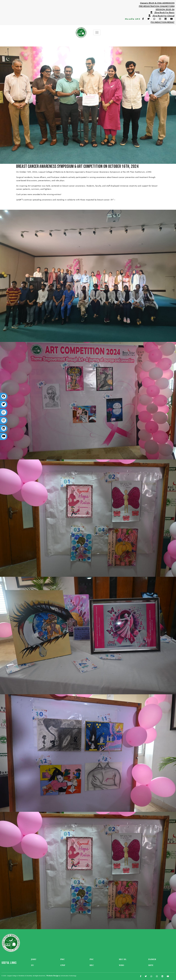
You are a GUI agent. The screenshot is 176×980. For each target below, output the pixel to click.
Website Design (52, 976)
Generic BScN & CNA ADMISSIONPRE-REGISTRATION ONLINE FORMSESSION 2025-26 (157, 6)
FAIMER (152, 959)
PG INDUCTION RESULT (163, 22)
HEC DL (123, 959)
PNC (92, 959)
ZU (32, 965)
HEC (92, 965)
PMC (63, 959)
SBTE (151, 965)
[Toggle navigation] (97, 32)
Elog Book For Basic (162, 12)
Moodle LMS (133, 19)
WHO (121, 965)
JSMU (34, 959)
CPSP (63, 965)
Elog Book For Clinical (161, 16)
